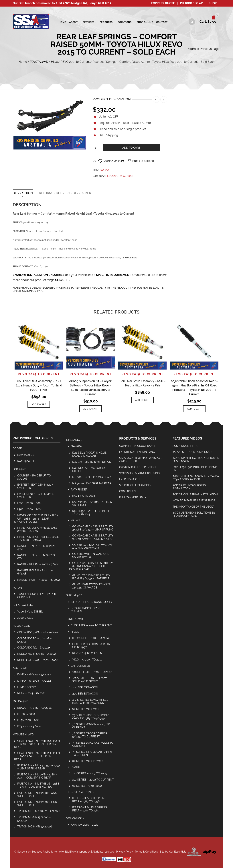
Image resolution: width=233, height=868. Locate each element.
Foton (17, 588)
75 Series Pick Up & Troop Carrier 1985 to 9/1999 (90, 717)
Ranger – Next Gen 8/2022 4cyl (36, 547)
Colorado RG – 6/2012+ (34, 647)
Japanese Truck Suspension (192, 452)
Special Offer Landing (135, 485)
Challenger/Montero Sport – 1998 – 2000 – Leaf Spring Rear (37, 744)
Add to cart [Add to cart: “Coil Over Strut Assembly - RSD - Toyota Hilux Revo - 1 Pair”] (142, 400)
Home (62, 22)
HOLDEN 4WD (21, 626)
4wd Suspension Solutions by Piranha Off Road (194, 514)
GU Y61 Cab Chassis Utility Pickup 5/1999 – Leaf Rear (91, 577)
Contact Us (128, 491)
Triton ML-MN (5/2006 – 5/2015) (34, 819)
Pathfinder (79, 489)
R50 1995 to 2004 (84, 496)
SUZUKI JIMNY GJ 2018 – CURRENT (87, 610)
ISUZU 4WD (20, 668)
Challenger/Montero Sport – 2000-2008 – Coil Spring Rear (37, 756)
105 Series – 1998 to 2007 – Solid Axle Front (91, 680)
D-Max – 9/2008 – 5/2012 (34, 681)
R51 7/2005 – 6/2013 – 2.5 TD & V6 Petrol (92, 503)
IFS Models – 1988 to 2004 (90, 638)
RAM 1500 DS (26, 455)
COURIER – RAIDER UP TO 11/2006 (34, 477)
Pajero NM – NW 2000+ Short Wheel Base (38, 803)
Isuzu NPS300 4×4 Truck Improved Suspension (196, 459)
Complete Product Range (138, 446)
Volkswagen (75, 818)
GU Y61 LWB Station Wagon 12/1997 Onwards (92, 586)
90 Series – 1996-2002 (87, 786)
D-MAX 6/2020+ (27, 687)
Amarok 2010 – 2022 (84, 825)
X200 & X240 (25, 618)
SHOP (213, 3)
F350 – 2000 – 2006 (30, 509)
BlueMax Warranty (133, 497)
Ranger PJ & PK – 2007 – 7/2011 (38, 564)
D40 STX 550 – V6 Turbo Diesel (88, 469)
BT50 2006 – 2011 (28, 720)
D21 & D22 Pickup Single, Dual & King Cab (89, 454)
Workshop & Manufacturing (139, 473)
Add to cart (131, 148)
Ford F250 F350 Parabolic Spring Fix (195, 469)
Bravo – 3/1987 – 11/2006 (34, 708)
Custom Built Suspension (137, 467)
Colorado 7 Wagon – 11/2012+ (38, 632)
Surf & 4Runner (83, 792)
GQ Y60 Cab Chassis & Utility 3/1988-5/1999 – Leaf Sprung (93, 528)
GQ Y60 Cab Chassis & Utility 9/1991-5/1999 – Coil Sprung (93, 537)
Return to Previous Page (203, 49)
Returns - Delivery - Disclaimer (65, 193)
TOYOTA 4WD (39, 62)
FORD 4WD (19, 469)
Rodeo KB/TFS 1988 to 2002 (36, 654)
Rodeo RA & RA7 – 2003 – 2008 (38, 660)
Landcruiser (80, 666)
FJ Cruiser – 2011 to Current (91, 625)
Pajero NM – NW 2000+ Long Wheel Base (37, 794)
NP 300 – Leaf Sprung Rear (92, 483)
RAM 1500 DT (26, 461)
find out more (130, 258)
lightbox (20, 142)
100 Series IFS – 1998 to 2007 (92, 672)
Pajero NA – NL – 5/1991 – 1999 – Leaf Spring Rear (38, 767)
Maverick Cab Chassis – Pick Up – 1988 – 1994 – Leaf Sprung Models (36, 518)
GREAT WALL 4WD (24, 605)
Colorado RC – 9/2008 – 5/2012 (34, 640)
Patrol (76, 520)
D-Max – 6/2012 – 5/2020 (34, 674)
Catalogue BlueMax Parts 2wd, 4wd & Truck (141, 459)
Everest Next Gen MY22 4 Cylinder (35, 486)
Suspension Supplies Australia (35, 851)
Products (106, 22)
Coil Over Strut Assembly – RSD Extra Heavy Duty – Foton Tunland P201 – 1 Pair (39, 385)
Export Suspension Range (138, 452)
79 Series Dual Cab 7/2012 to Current (93, 744)
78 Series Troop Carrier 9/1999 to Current (90, 735)
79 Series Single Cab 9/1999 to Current (92, 753)
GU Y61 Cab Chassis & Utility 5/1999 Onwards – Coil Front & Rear (91, 566)
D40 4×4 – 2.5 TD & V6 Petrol (92, 462)
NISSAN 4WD (74, 440)
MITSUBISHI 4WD (23, 735)
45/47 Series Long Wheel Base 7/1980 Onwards (90, 701)
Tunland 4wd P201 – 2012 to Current (37, 596)
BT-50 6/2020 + (27, 714)
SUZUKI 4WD (74, 595)
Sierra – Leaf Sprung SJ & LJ (91, 602)
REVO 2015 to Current (75, 62)
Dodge (17, 448)
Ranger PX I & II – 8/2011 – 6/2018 (35, 572)
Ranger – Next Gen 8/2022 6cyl (36, 557)
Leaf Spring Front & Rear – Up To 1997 (92, 646)
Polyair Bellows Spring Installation (189, 487)
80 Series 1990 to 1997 (88, 761)
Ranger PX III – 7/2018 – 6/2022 (38, 580)
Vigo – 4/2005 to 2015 (87, 660)
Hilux (54, 62)
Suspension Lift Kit (186, 446)
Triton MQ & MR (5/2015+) (35, 826)
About (73, 22)
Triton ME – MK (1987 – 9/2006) (39, 811)
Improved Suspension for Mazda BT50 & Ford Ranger (196, 478)
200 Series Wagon (85, 687)
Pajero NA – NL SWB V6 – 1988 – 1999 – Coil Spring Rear (38, 785)
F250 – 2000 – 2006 (30, 503)
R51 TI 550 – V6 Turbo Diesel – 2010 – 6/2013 (93, 513)
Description (23, 193)
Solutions (125, 22)
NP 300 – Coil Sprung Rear (91, 477)
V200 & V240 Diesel (30, 611)
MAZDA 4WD (20, 701)
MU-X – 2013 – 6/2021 (31, 693)
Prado (75, 767)
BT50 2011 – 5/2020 (30, 726)
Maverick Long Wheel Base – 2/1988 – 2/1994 (38, 529)
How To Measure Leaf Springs (194, 500)
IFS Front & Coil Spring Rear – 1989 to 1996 (89, 800)
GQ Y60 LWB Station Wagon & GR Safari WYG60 (92, 546)
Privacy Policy (125, 851)
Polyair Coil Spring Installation (195, 494)
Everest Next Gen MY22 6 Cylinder (35, 495)
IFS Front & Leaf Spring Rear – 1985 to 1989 (90, 809)
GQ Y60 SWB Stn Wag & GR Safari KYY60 (91, 555)
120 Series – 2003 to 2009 (90, 773)
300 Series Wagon (85, 694)
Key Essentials (178, 851)
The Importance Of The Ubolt (193, 507)
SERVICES (89, 22)
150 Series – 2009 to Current (93, 780)
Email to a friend (143, 161)
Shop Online (145, 22)
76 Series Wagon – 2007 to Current (91, 726)
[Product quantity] (97, 147)
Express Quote (163, 3)
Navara (76, 446)
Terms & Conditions (146, 851)
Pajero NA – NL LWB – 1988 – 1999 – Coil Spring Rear (37, 776)
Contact (162, 22)
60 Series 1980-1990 (86, 709)
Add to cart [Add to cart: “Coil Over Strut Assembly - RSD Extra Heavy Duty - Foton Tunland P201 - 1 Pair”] (39, 404)
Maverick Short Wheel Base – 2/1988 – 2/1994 (38, 538)
